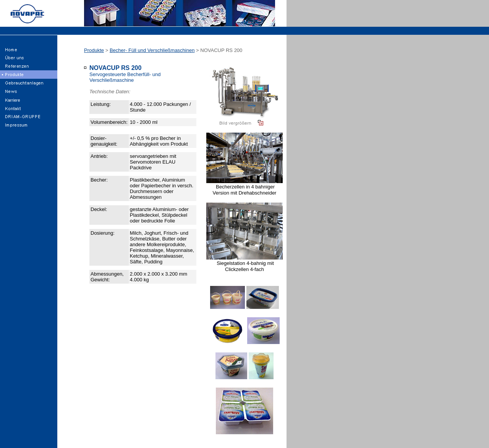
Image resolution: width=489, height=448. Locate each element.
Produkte (94, 50)
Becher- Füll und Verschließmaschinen (152, 50)
